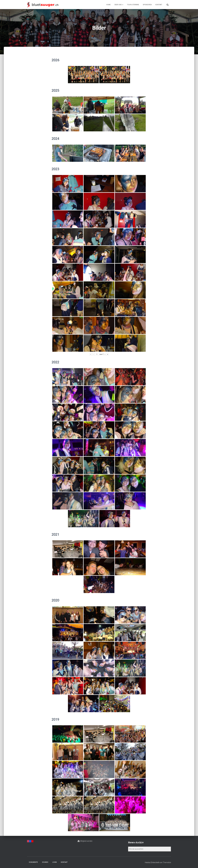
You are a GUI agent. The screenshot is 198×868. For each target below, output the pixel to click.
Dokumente (33, 862)
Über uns (119, 5)
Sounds (45, 862)
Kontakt (159, 5)
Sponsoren (147, 5)
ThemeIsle (167, 862)
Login (55, 862)
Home (108, 5)
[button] (123, 5)
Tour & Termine (133, 5)
